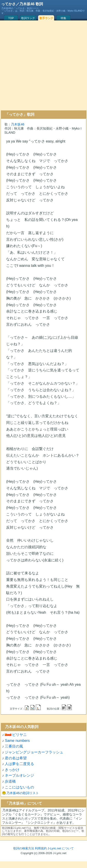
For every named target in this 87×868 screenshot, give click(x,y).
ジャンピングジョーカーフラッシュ (34, 752)
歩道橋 (10, 781)
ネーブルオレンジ (19, 775)
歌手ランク (46, 18)
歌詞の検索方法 (24, 848)
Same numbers (17, 741)
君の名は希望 (16, 758)
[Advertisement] (43, 65)
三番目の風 (14, 746)
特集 (63, 18)
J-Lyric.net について (61, 848)
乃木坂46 (18, 124)
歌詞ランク (28, 18)
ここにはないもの (19, 787)
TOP (11, 18)
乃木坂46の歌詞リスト (23, 793)
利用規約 (41, 848)
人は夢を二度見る (19, 764)
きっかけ (12, 770)
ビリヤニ (19, 735)
